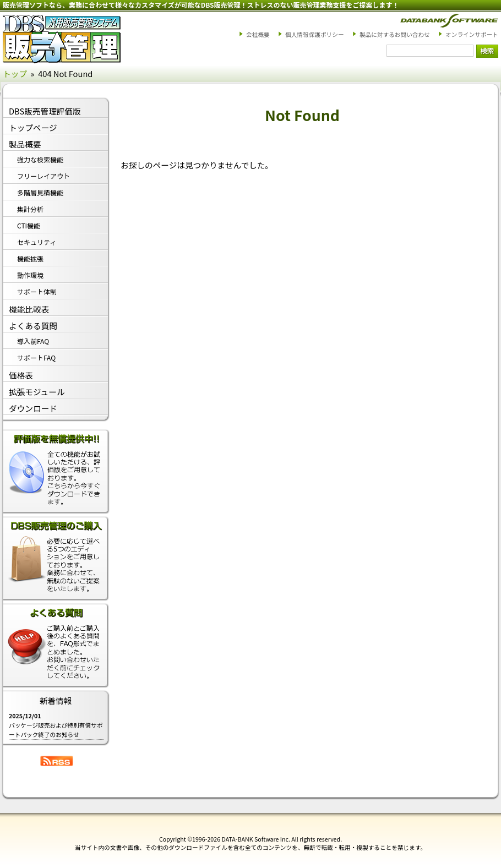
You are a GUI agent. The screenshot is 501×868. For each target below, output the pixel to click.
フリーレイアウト (43, 176)
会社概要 (258, 34)
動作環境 (30, 275)
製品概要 (25, 144)
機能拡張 (30, 258)
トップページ (33, 127)
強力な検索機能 (40, 159)
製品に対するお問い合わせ (395, 34)
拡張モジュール (37, 392)
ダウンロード (33, 408)
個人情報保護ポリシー (315, 34)
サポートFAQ (36, 357)
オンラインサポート (472, 34)
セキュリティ (37, 242)
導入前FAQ (33, 341)
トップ (15, 73)
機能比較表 (29, 309)
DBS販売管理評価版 (45, 111)
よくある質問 (33, 326)
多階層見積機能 (40, 192)
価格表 (21, 375)
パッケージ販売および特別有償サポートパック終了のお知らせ (56, 730)
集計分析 (30, 209)
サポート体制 (37, 291)
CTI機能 (29, 225)
